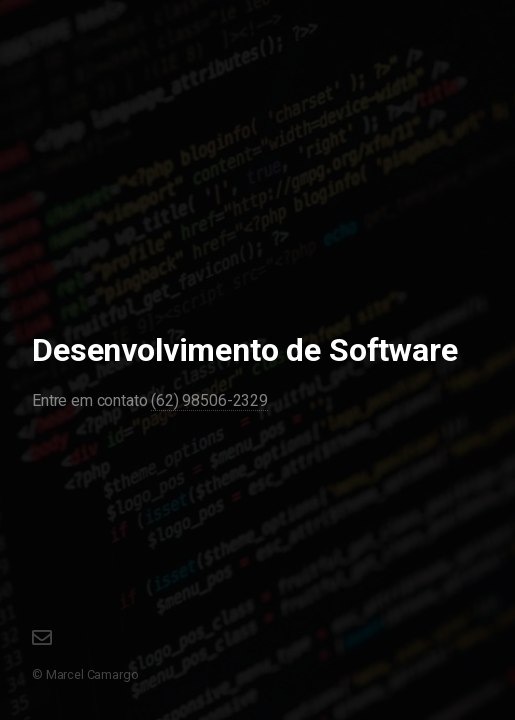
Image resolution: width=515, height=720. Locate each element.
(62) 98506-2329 (209, 400)
